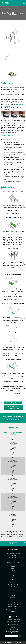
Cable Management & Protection (13, 554)
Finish (13, 455)
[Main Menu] (22, 3)
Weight (13, 452)
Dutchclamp (13, 583)
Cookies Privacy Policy (13, 606)
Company (13, 592)
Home (2, 7)
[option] (13, 37)
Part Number (13, 440)
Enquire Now (13, 544)
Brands (13, 566)
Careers (13, 603)
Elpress (13, 572)
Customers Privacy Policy (13, 608)
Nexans (13, 568)
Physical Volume (13, 447)
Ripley (13, 577)
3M (13, 576)
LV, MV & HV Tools (13, 557)
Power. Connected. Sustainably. (13, 610)
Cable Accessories (13, 552)
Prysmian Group (13, 574)
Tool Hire (13, 595)
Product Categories (13, 549)
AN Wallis (13, 581)
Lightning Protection (13, 561)
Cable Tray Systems (12, 17)
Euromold (13, 570)
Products (6, 7)
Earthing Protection (13, 559)
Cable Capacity (13, 450)
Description (13, 442)
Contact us (4, 392)
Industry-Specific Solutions (13, 563)
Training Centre (13, 599)
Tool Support (13, 597)
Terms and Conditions (13, 604)
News (13, 601)
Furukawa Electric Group (13, 585)
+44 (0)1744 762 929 (13, 420)
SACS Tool (13, 586)
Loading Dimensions (13, 445)
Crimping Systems (13, 555)
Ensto (13, 579)
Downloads (13, 594)
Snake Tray (11, 7)
